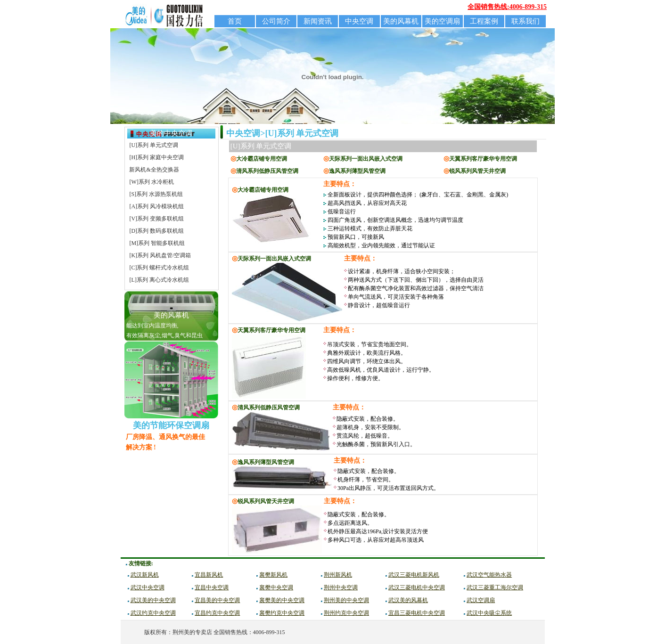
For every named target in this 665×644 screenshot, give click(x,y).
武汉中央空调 (148, 587)
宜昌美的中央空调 (217, 600)
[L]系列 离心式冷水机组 (159, 280)
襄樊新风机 (273, 575)
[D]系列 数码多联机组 (156, 231)
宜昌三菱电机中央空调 (417, 613)
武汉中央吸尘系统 (489, 613)
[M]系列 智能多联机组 (157, 243)
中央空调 (359, 21)
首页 (235, 21)
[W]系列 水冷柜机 (151, 182)
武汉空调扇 (481, 600)
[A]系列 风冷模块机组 (156, 206)
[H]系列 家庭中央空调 (156, 157)
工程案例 (484, 21)
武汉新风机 (145, 575)
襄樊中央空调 (276, 587)
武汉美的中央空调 (153, 600)
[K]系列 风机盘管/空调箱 (160, 255)
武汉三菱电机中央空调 (417, 587)
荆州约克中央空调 (346, 613)
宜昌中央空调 (212, 587)
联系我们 (525, 21)
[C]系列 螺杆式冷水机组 (159, 268)
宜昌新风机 (209, 575)
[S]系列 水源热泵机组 (156, 194)
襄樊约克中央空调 (282, 613)
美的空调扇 (442, 21)
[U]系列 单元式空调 (154, 145)
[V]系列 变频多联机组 (156, 219)
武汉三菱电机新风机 (414, 575)
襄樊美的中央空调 (282, 600)
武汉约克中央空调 (153, 613)
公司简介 (276, 21)
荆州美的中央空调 (346, 600)
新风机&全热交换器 (154, 170)
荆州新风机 (338, 575)
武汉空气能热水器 (489, 575)
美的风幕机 (401, 21)
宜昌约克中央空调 (217, 613)
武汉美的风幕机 (408, 600)
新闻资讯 (318, 21)
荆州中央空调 (341, 587)
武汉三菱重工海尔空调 (495, 587)
